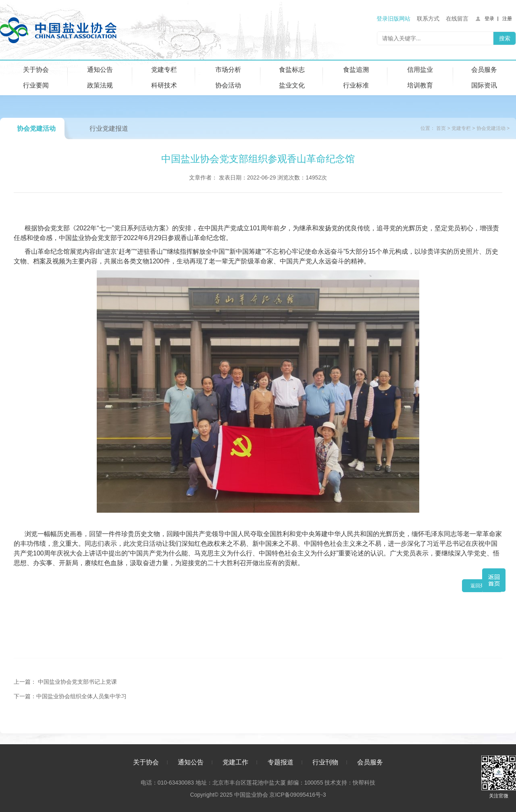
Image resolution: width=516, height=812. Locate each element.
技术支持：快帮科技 (349, 783)
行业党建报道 (109, 128)
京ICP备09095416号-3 (298, 795)
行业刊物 (325, 762)
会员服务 (484, 70)
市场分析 (228, 70)
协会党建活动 (36, 128)
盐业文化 (292, 85)
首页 (441, 128)
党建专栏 (164, 70)
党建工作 (235, 762)
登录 (489, 19)
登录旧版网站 (393, 19)
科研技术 (164, 85)
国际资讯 (484, 85)
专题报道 (281, 762)
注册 (507, 19)
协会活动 (228, 85)
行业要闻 (36, 85)
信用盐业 (420, 70)
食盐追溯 (356, 70)
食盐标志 (292, 70)
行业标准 (356, 85)
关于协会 (36, 70)
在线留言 (457, 19)
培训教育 (420, 85)
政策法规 (100, 85)
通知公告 (100, 70)
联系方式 (428, 19)
